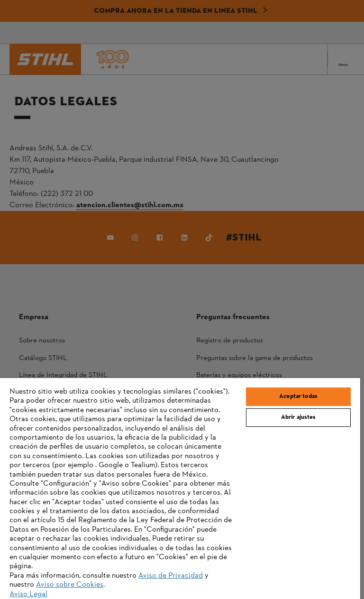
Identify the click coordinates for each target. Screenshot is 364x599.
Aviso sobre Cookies (70, 585)
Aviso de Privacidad (171, 576)
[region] (180, 488)
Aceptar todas (298, 396)
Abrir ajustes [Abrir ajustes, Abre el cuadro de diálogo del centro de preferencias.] (299, 417)
